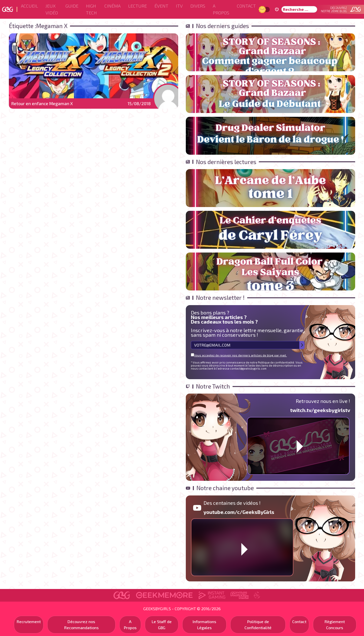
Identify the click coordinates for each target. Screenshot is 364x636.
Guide (72, 6)
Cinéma (112, 6)
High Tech (91, 9)
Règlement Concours (335, 624)
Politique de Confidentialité (258, 624)
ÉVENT (161, 6)
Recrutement (29, 621)
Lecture (138, 6)
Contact (246, 6)
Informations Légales (204, 624)
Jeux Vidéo (52, 9)
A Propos (221, 9)
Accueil (29, 6)
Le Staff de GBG (162, 624)
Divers (198, 6)
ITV (179, 6)
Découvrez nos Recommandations (81, 624)
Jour (263, 9)
